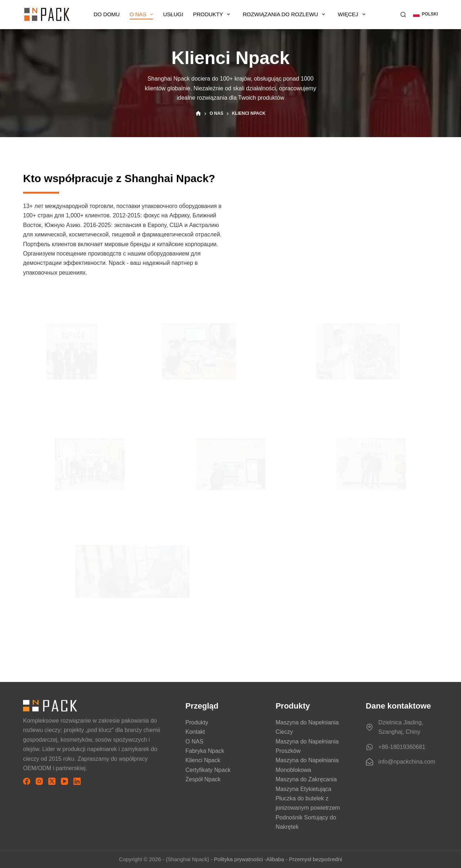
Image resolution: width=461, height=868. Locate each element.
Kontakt (195, 732)
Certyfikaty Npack (208, 770)
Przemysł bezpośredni (315, 859)
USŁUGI (180, 14)
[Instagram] (39, 781)
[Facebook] (27, 781)
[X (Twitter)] (52, 781)
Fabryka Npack (205, 751)
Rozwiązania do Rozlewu (292, 14)
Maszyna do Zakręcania (306, 779)
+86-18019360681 (402, 747)
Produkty (221, 14)
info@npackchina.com (407, 762)
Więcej (359, 14)
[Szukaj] (403, 15)
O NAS (148, 14)
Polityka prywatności (238, 859)
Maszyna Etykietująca (303, 789)
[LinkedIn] (77, 781)
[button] (426, 14)
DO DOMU (110, 14)
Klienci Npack (203, 760)
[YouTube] (64, 781)
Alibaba (275, 859)
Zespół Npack (203, 779)
